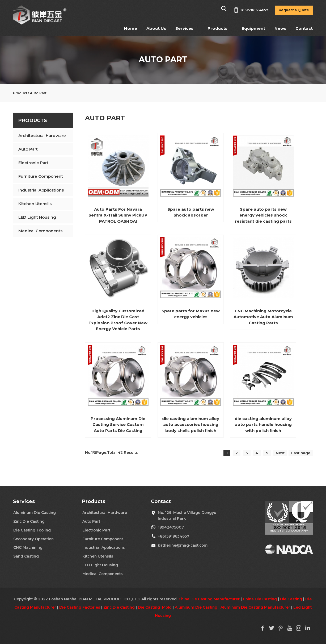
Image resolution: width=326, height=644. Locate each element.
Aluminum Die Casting (35, 513)
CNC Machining (28, 547)
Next (280, 453)
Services (184, 28)
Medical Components (40, 231)
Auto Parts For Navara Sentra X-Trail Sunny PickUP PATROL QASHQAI (118, 215)
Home (131, 28)
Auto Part (28, 149)
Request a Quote (294, 10)
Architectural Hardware (42, 136)
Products (217, 28)
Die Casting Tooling (32, 530)
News (280, 28)
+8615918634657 (173, 536)
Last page (301, 453)
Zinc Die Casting (29, 521)
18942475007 (171, 527)
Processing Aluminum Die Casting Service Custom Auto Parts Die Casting (118, 425)
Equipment (253, 28)
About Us (156, 28)
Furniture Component (41, 176)
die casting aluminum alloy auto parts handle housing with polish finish (263, 425)
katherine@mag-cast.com (183, 545)
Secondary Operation (33, 539)
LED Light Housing (37, 217)
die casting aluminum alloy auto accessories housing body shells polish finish (191, 425)
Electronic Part (33, 163)
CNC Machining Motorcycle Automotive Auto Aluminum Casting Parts (263, 317)
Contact (304, 28)
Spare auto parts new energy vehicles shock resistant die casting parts (263, 215)
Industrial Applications (41, 190)
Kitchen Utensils (35, 204)
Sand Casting (26, 556)
